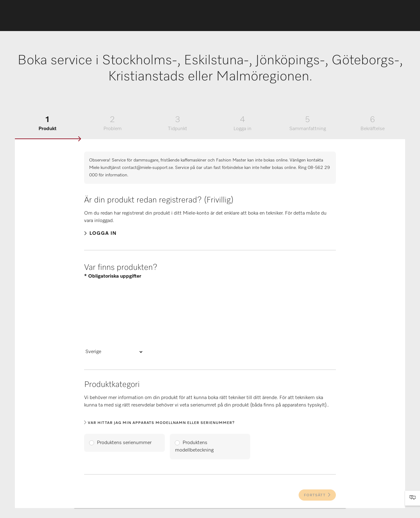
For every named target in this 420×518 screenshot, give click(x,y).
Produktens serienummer (124, 443)
